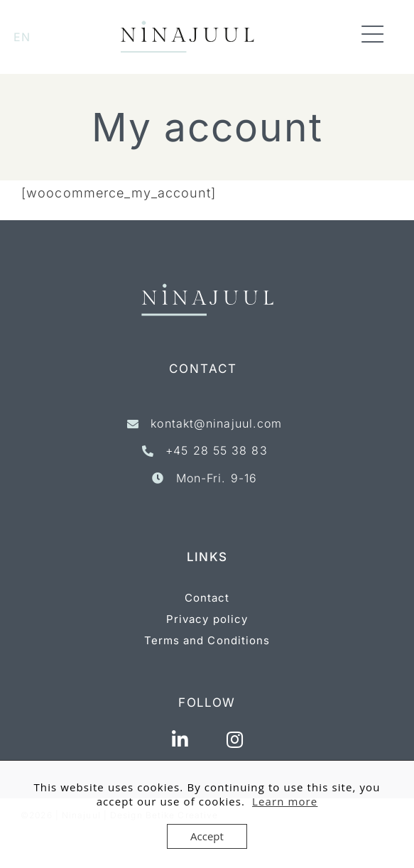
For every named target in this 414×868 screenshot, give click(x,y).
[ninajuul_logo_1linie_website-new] (187, 27)
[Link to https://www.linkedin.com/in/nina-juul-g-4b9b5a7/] (180, 739)
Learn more (285, 801)
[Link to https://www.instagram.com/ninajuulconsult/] (235, 739)
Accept (207, 836)
